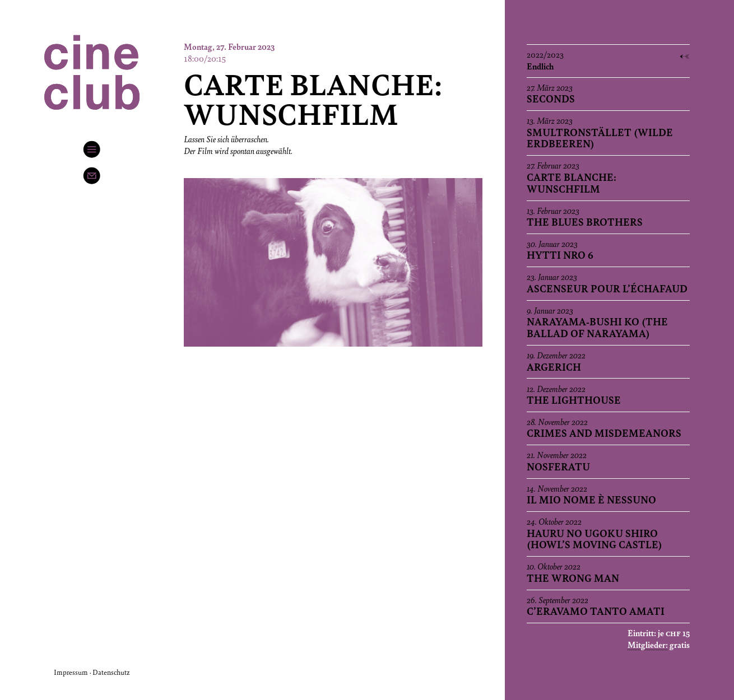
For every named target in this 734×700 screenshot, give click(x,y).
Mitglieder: (648, 645)
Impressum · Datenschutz (92, 672)
